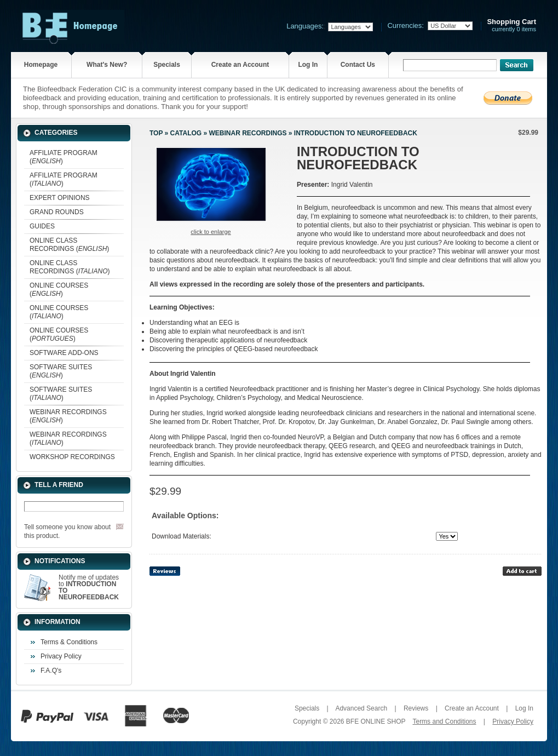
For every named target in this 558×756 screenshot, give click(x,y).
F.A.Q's (51, 671)
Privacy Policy (61, 656)
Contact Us (358, 65)
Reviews (416, 708)
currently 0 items (511, 25)
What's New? (107, 65)
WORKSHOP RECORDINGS (72, 457)
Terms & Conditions (69, 642)
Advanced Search (361, 708)
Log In (308, 65)
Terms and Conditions (444, 721)
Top (156, 133)
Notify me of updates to (89, 587)
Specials (167, 65)
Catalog (186, 133)
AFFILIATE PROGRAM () (64, 157)
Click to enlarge (211, 232)
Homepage (41, 65)
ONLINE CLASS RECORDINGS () (69, 245)
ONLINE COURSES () (59, 290)
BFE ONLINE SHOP (376, 721)
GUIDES (42, 226)
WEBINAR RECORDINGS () (68, 416)
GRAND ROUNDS (57, 212)
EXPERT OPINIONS (60, 198)
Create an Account (240, 65)
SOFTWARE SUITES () (61, 371)
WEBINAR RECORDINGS (248, 133)
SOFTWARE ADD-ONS (64, 353)
